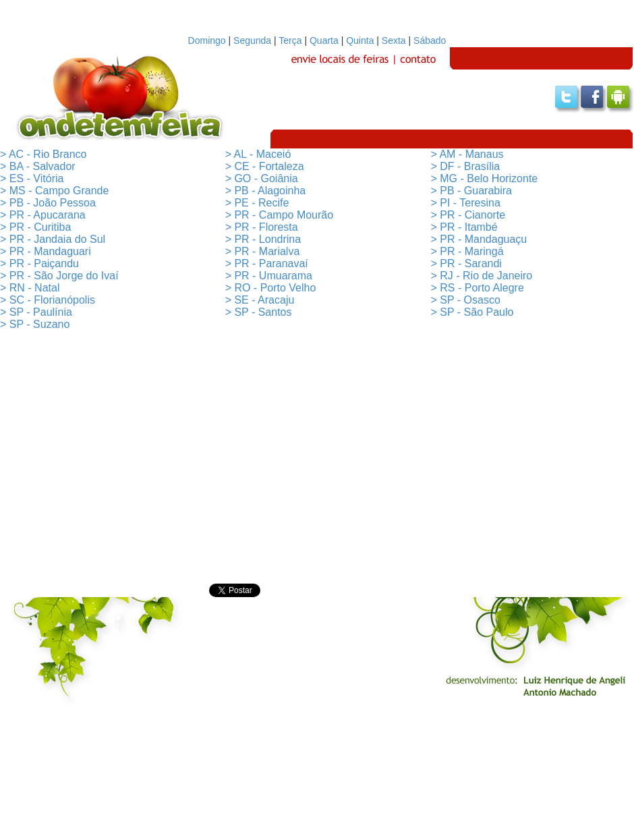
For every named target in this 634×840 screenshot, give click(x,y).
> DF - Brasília (466, 166)
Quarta (324, 40)
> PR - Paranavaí (267, 263)
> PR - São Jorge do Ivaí (59, 276)
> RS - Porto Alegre (478, 288)
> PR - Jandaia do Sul (53, 239)
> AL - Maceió (258, 154)
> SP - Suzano (35, 324)
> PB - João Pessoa (48, 203)
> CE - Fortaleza (265, 166)
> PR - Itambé (464, 227)
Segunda (252, 40)
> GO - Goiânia (262, 178)
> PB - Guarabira (472, 191)
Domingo (207, 40)
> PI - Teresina (466, 203)
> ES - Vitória (32, 178)
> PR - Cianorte (468, 215)
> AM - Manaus (467, 154)
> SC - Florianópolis (48, 300)
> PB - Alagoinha (266, 191)
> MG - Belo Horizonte (485, 178)
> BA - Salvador (38, 166)
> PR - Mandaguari (46, 251)
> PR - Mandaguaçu (479, 239)
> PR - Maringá (467, 251)
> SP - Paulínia (36, 312)
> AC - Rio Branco (44, 154)
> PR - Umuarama (269, 276)
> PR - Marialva (263, 251)
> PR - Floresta (262, 227)
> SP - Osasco (466, 300)
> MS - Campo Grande (54, 191)
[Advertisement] (317, 457)
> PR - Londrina (263, 239)
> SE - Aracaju (260, 300)
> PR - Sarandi (466, 263)
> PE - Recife (257, 203)
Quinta (360, 40)
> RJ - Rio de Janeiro (482, 276)
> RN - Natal (30, 288)
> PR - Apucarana (43, 215)
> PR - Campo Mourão (280, 215)
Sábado (430, 40)
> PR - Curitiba (35, 227)
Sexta (394, 40)
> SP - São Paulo (472, 312)
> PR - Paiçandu (39, 263)
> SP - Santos (259, 312)
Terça (290, 40)
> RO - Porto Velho (271, 288)
